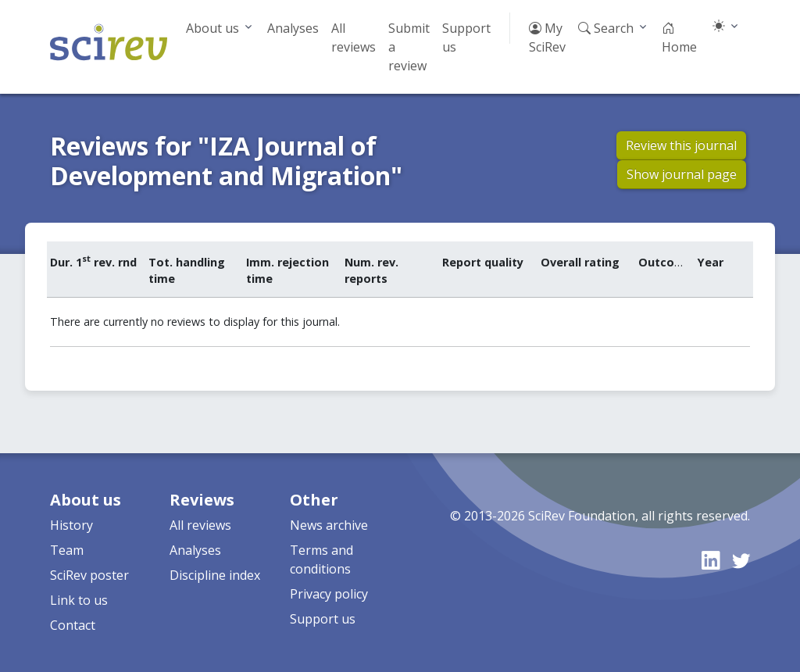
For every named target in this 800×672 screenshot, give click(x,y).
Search (606, 28)
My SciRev (547, 38)
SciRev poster (89, 575)
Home (679, 38)
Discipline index (215, 575)
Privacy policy (329, 594)
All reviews (354, 38)
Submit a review (409, 47)
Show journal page (682, 174)
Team (67, 550)
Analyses (293, 28)
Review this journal (681, 145)
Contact (73, 625)
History (71, 525)
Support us (466, 38)
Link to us (79, 600)
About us (212, 28)
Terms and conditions (321, 559)
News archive (329, 525)
